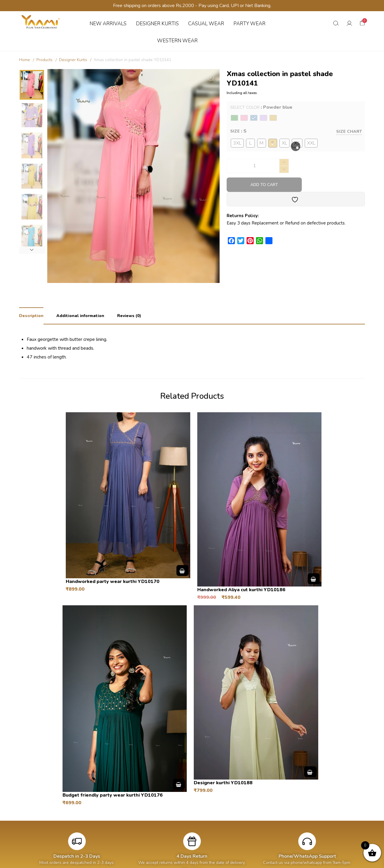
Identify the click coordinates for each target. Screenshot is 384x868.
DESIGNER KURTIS (157, 24)
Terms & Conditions (314, 819)
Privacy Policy (308, 828)
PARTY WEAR (249, 24)
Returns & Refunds (313, 810)
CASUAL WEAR (206, 24)
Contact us (237, 819)
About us (235, 801)
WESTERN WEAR (177, 41)
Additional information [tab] (80, 316)
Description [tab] (31, 316)
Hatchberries (227, 860)
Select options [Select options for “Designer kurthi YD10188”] (224, 669)
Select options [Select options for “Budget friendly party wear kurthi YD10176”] (318, 528)
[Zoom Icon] (211, 78)
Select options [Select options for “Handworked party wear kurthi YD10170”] (138, 514)
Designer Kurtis (73, 60)
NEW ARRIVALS (108, 24)
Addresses (167, 810)
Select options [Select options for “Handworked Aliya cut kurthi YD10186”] (228, 520)
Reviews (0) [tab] (129, 316)
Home (25, 60)
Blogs (232, 810)
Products (44, 60)
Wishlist (165, 819)
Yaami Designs (174, 860)
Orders (164, 801)
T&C (186, 756)
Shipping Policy (310, 801)
